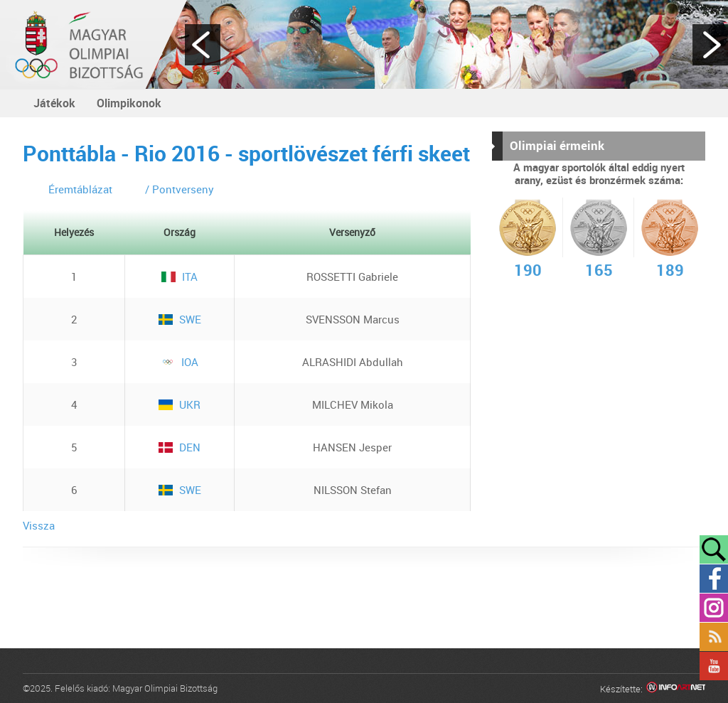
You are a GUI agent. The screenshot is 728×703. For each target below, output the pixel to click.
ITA (180, 277)
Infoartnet (676, 689)
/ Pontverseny (180, 189)
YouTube (714, 666)
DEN (180, 447)
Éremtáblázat (80, 189)
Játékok (54, 103)
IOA (180, 362)
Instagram (714, 608)
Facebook (714, 579)
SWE (180, 319)
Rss (714, 637)
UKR (180, 404)
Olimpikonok (129, 103)
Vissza (39, 525)
